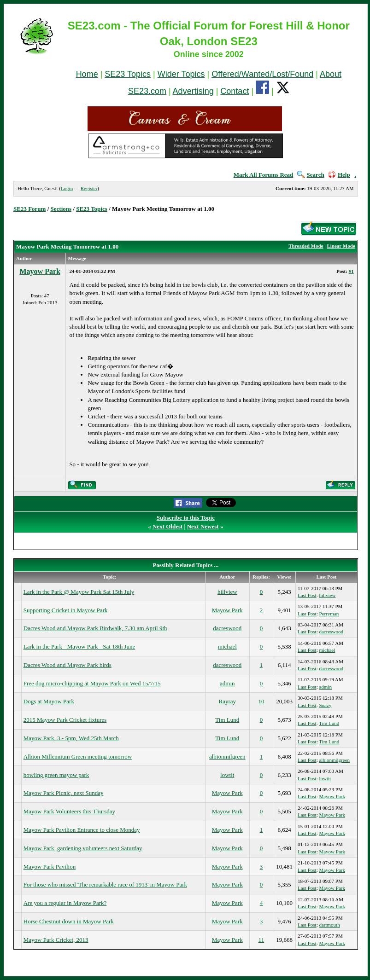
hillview (227, 592)
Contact (235, 91)
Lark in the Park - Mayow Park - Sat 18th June (79, 647)
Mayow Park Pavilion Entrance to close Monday (82, 830)
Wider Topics (181, 74)
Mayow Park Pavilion (50, 867)
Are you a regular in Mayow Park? (65, 903)
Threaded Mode (306, 246)
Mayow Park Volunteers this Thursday (69, 811)
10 (261, 701)
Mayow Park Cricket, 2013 (56, 940)
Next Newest (203, 526)
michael (227, 647)
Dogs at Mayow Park (49, 701)
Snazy (325, 705)
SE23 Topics (128, 74)
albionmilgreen (227, 757)
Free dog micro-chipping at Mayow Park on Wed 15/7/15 (92, 683)
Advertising (193, 91)
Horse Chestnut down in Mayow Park (69, 921)
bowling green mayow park (56, 775)
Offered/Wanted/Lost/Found (262, 74)
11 (261, 940)
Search (311, 175)
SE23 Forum (29, 209)
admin (227, 683)
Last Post (307, 595)
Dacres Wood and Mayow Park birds (68, 665)
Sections (61, 209)
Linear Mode (341, 246)
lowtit (227, 775)
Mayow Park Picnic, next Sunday (64, 793)
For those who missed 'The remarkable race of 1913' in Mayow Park (105, 884)
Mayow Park (40, 271)
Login (67, 188)
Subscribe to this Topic (186, 518)
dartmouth (329, 925)
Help (339, 175)
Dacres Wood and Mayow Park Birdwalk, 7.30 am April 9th (95, 628)
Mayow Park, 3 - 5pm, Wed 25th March (71, 738)
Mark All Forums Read (264, 175)
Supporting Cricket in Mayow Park (66, 610)
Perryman (329, 614)
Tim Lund (227, 720)
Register (89, 188)
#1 (351, 271)
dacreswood (227, 628)
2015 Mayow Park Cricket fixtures (65, 720)
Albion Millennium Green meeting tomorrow (78, 757)
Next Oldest (167, 526)
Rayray (227, 701)
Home (87, 74)
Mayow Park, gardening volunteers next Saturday (83, 848)
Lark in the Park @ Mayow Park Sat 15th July (79, 592)
